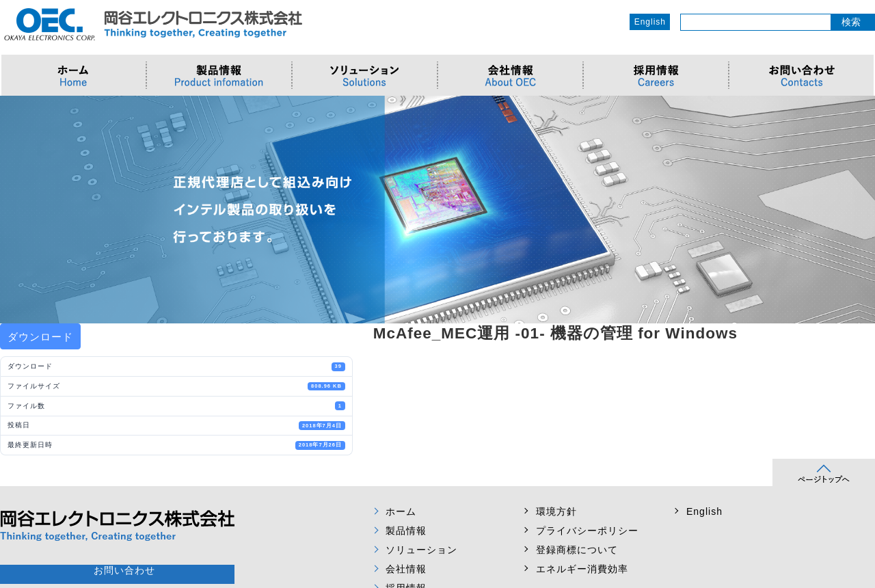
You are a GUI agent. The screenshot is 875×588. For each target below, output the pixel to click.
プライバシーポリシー (587, 531)
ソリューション (421, 550)
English (650, 22)
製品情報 (406, 531)
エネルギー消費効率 (582, 569)
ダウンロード (40, 337)
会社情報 (406, 569)
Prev (18, 210)
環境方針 (556, 511)
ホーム (401, 511)
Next (857, 210)
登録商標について (577, 550)
